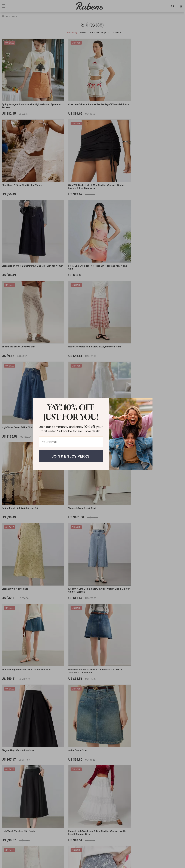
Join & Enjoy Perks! (71, 456)
